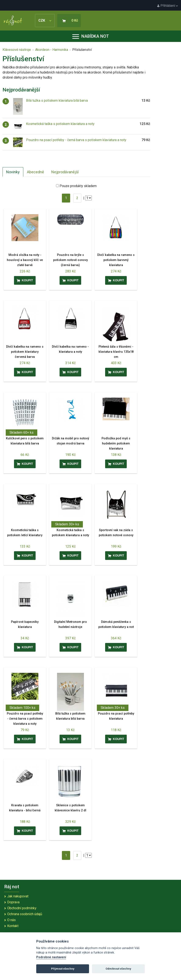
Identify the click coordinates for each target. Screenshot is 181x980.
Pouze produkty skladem (78, 186)
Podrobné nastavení (51, 957)
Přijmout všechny (63, 969)
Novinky (13, 172)
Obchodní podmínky (22, 908)
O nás (11, 920)
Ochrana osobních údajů (25, 914)
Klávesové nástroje (17, 50)
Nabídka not (91, 36)
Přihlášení (167, 6)
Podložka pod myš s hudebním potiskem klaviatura (116, 443)
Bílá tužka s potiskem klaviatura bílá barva (57, 101)
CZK (45, 20)
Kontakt (13, 926)
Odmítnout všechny (118, 969)
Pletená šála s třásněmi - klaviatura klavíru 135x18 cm (116, 352)
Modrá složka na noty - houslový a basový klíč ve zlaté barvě (25, 260)
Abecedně (36, 172)
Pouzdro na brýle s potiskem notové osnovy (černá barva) (70, 260)
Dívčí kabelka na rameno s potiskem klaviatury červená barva (25, 352)
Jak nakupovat (18, 896)
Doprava (13, 902)
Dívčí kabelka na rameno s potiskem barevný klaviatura (116, 260)
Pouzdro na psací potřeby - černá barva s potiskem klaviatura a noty (76, 140)
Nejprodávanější (65, 172)
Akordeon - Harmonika (52, 50)
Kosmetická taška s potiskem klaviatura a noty (60, 124)
